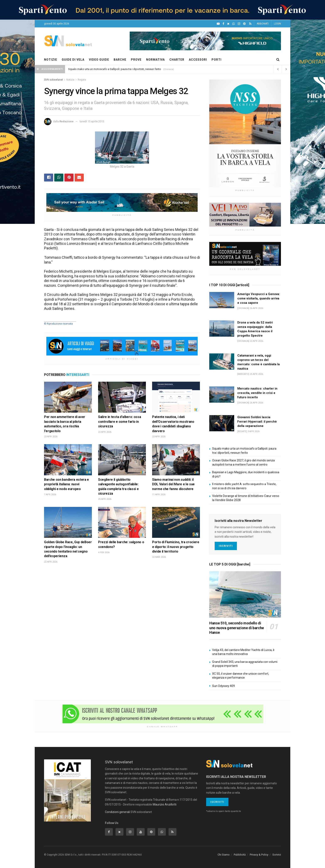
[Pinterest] (244, 24)
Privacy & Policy (259, 855)
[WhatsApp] (234, 24)
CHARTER (177, 60)
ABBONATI (263, 24)
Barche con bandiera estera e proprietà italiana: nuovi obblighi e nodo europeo (66, 484)
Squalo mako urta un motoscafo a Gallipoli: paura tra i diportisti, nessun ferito (115, 69)
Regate (82, 80)
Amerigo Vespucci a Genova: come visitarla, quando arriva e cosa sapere (259, 298)
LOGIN (277, 24)
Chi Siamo (224, 855)
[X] (228, 24)
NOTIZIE (51, 60)
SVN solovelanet (54, 80)
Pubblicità (240, 855)
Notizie (70, 80)
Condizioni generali (117, 812)
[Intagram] (239, 24)
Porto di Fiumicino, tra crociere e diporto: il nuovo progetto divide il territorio (176, 547)
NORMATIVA (155, 60)
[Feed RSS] (250, 24)
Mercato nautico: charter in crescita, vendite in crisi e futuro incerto (257, 393)
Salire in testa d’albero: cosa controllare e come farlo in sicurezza (119, 422)
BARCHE (120, 60)
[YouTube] (218, 24)
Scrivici (277, 855)
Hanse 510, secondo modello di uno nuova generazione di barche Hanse (237, 628)
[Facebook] (223, 24)
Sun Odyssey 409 (223, 686)
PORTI (217, 60)
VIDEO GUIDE (99, 60)
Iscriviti (226, 546)
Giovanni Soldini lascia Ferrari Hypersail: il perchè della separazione (257, 422)
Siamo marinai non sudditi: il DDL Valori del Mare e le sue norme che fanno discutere (173, 484)
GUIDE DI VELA (73, 60)
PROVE (136, 60)
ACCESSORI (198, 60)
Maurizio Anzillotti (165, 804)
